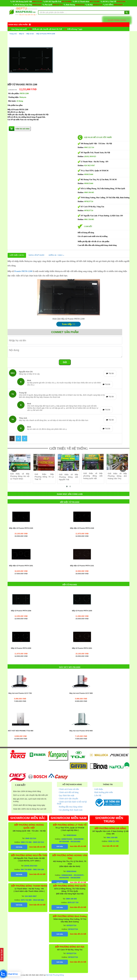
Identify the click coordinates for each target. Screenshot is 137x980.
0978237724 (80, 5)
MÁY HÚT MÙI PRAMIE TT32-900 (21, 731)
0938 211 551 (114, 841)
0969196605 (118, 5)
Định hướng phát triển (104, 792)
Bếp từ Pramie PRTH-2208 (46, 34)
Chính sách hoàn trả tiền (69, 789)
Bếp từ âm (30, 34)
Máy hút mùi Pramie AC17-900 (81, 693)
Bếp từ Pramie (70, 585)
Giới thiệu (99, 789)
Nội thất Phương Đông (55, 975)
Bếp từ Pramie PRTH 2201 (82, 648)
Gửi (65, 362)
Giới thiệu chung (17, 255)
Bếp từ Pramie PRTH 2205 (82, 611)
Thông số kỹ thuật (36, 255)
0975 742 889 (94, 2)
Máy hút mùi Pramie (70, 667)
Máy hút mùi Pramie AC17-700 (20, 693)
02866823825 (67, 875)
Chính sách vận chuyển (68, 799)
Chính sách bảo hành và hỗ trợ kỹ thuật (72, 803)
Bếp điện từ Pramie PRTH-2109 (82, 528)
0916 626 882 (39, 900)
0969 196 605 (89, 192)
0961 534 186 (39, 869)
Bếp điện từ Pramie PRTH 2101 (82, 566)
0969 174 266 (37, 2)
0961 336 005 (89, 219)
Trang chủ (13, 34)
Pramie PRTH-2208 (23, 271)
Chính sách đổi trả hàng (69, 792)
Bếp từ (21, 34)
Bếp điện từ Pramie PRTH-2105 (21, 528)
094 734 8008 (66, 2)
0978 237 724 (58, 5)
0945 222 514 (89, 147)
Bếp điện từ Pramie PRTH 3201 (21, 566)
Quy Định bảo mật (66, 795)
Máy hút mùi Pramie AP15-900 (81, 731)
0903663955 (64, 878)
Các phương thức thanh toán (71, 810)
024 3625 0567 (90, 166)
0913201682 (75, 842)
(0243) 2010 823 (90, 156)
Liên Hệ (98, 795)
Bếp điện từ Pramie (70, 502)
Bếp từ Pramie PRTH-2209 (21, 648)
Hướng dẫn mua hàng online (71, 807)
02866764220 (67, 839)
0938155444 (121, 2)
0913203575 (79, 875)
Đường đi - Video (56, 255)
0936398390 (79, 839)
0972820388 (64, 842)
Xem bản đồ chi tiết (37, 847)
